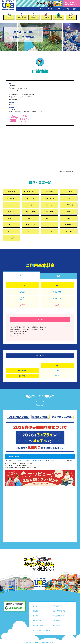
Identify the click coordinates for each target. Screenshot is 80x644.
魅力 (9, 18)
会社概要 (50, 9)
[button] (30, 49)
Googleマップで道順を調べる (66, 172)
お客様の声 (46, 18)
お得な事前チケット (71, 3)
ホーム (35, 606)
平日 (21, 275)
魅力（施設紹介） (58, 606)
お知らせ (71, 18)
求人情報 (57, 9)
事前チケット (37, 621)
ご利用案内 (34, 18)
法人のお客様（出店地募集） (70, 9)
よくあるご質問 (59, 18)
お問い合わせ (42, 9)
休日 (59, 276)
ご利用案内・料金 (58, 616)
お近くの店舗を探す (21, 18)
